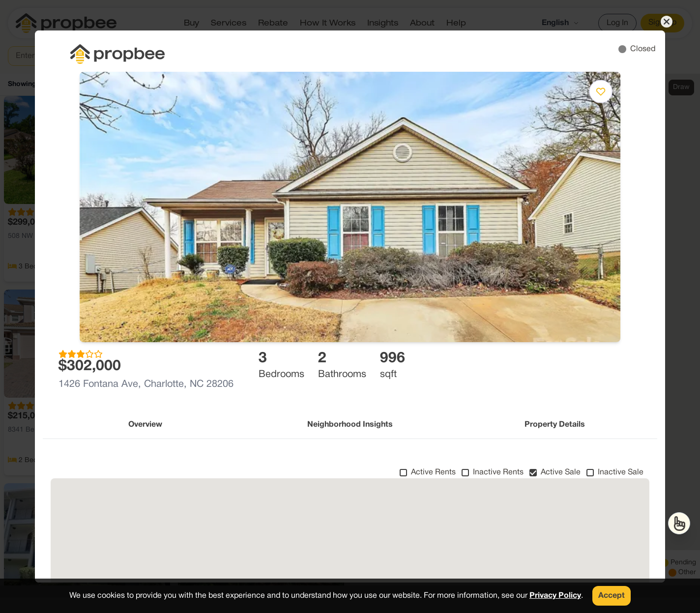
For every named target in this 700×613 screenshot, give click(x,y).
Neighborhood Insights (350, 425)
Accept (612, 596)
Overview (145, 425)
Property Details (555, 425)
